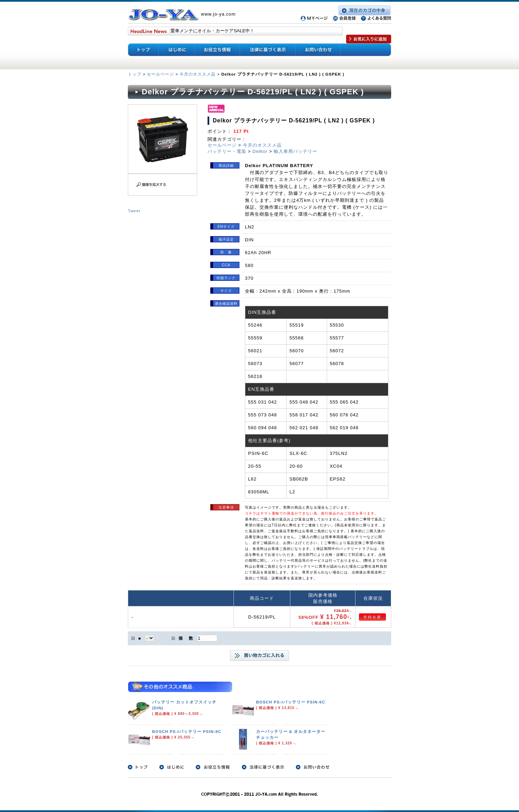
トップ (135, 74)
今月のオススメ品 (197, 74)
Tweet (134, 211)
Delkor (260, 151)
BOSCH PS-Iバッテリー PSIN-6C (291, 702)
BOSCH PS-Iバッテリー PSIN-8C (187, 731)
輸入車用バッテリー (296, 151)
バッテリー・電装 (227, 151)
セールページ (160, 74)
